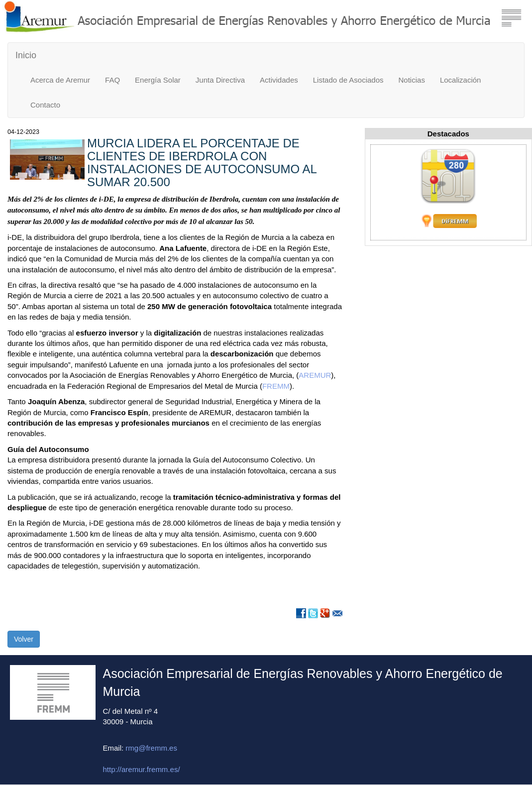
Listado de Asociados (348, 80)
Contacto (45, 105)
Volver (24, 639)
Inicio (26, 55)
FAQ (112, 80)
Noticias (412, 80)
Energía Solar (158, 80)
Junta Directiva (220, 80)
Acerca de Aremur (60, 80)
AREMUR (315, 375)
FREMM (276, 386)
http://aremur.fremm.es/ (142, 769)
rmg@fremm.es (151, 748)
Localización (461, 80)
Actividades (279, 80)
